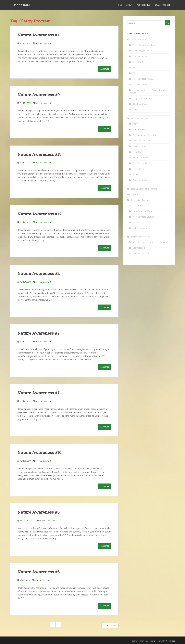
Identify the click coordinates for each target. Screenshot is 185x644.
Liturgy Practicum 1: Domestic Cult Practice (147, 91)
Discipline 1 (138, 62)
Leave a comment (43, 43)
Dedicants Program (140, 118)
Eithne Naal (21, 5)
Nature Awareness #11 (39, 393)
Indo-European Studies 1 (144, 217)
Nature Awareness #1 (38, 35)
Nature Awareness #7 (39, 333)
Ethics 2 (136, 73)
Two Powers (138, 169)
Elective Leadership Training (144, 189)
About (129, 5)
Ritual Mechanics (140, 104)
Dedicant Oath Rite (141, 141)
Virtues (136, 174)
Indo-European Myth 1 (143, 211)
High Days (137, 152)
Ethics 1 (136, 68)
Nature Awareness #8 (39, 512)
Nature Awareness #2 (39, 273)
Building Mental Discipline (144, 135)
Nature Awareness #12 (40, 214)
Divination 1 (138, 205)
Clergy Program (138, 40)
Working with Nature (142, 180)
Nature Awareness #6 (39, 572)
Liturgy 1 (137, 222)
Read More (104, 69)
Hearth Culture (139, 146)
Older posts (110, 625)
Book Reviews (139, 129)
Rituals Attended (163, 5)
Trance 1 (137, 110)
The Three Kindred (141, 163)
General (135, 194)
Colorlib (152, 641)
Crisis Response (140, 56)
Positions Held (144, 5)
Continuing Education (142, 51)
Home (119, 5)
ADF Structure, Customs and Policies (150, 242)
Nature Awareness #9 (39, 95)
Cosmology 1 (139, 248)
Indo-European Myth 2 (143, 79)
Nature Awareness (141, 228)
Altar (135, 124)
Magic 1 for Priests (141, 98)
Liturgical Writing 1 (141, 84)
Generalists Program (141, 200)
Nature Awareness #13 (40, 154)
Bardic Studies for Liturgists (145, 45)
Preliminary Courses (140, 237)
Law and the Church (142, 253)
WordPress (170, 641)
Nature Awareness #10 (39, 452)
